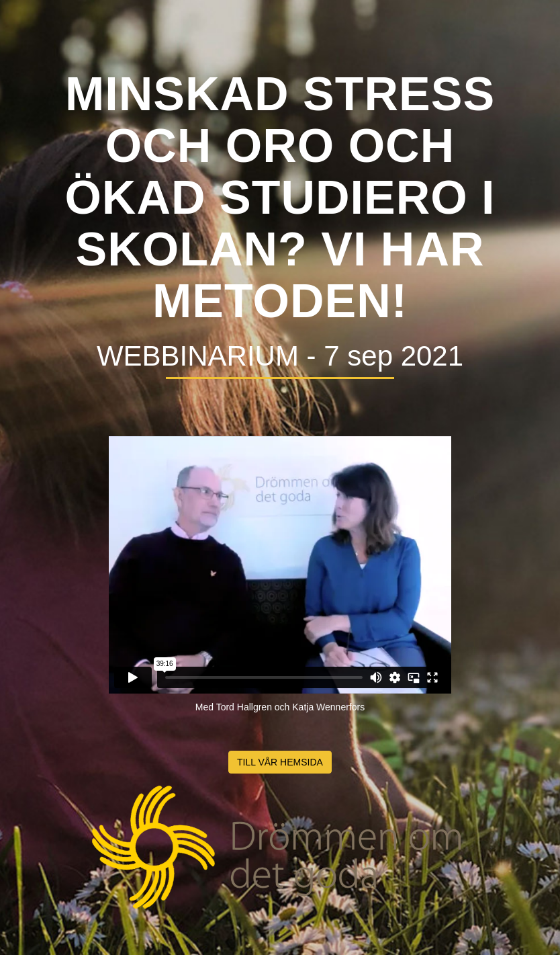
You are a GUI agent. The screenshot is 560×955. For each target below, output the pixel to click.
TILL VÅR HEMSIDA (280, 762)
